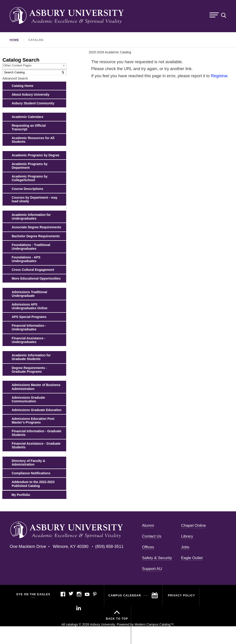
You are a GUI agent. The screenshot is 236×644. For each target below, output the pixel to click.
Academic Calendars (28, 117)
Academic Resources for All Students (33, 140)
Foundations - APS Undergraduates (26, 259)
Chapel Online (194, 525)
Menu (214, 15)
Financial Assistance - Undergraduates (29, 340)
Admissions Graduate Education (37, 410)
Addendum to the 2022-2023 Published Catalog (33, 484)
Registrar (219, 76)
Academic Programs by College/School (30, 178)
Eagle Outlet (192, 558)
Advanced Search (15, 78)
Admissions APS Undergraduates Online (30, 306)
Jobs (185, 547)
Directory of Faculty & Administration (28, 463)
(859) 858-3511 (109, 547)
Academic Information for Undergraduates (31, 217)
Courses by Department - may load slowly (35, 199)
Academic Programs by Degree (36, 155)
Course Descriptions (28, 189)
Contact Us (152, 536)
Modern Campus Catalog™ (154, 624)
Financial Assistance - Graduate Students (36, 445)
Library (187, 536)
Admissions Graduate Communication (28, 399)
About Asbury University (31, 94)
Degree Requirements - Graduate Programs (29, 370)
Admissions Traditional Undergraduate (29, 294)
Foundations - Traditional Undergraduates (31, 247)
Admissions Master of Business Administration (36, 387)
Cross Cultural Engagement (33, 270)
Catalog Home (23, 86)
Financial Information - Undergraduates (29, 327)
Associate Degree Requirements (37, 227)
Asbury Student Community (33, 103)
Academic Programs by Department (30, 166)
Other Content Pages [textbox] (18, 65)
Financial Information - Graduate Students (37, 433)
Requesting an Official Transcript (29, 127)
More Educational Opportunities (36, 278)
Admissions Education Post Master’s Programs (33, 421)
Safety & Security (157, 558)
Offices (148, 547)
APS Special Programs (29, 317)
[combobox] (34, 66)
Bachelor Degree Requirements (36, 236)
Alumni (148, 525)
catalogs (72, 624)
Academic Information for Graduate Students (31, 357)
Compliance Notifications (31, 473)
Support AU (152, 569)
